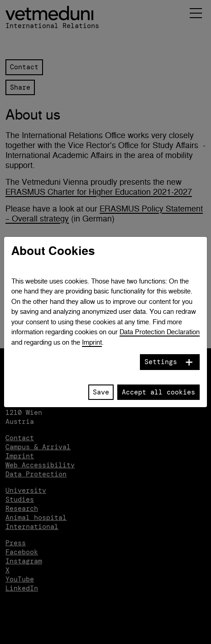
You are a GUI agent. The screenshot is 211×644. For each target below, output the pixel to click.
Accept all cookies (158, 392)
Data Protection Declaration (160, 332)
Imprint (92, 342)
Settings (161, 362)
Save (101, 392)
